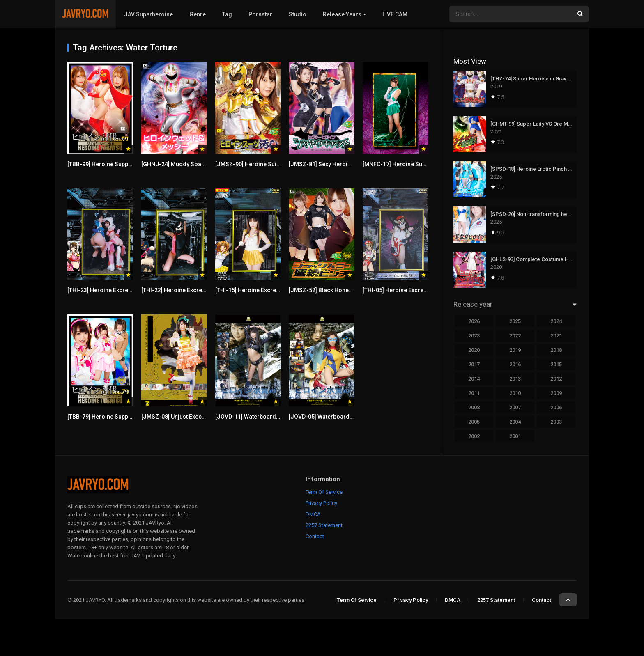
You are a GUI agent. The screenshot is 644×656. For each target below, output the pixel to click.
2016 (515, 364)
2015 (556, 364)
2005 (474, 422)
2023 (474, 336)
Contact (315, 536)
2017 (474, 364)
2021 (556, 336)
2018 (556, 350)
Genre (198, 14)
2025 (515, 321)
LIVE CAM (395, 14)
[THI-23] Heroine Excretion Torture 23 (117, 290)
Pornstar (260, 14)
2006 (556, 407)
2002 (474, 436)
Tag (227, 14)
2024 (556, 321)
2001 (515, 436)
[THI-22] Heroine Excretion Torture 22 (191, 290)
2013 (515, 379)
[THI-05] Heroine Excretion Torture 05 (413, 290)
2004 (515, 422)
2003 (556, 422)
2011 (474, 393)
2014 (474, 379)
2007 (515, 407)
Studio (298, 14)
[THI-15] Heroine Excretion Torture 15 (265, 290)
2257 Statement (324, 525)
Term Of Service (324, 492)
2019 (515, 350)
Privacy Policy (321, 503)
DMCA (313, 514)
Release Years (342, 14)
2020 (474, 350)
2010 (515, 393)
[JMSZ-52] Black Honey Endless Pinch (340, 290)
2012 (556, 379)
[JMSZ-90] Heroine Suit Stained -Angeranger (276, 164)
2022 (515, 336)
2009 (556, 393)
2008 (474, 407)
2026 (474, 321)
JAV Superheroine (148, 14)
